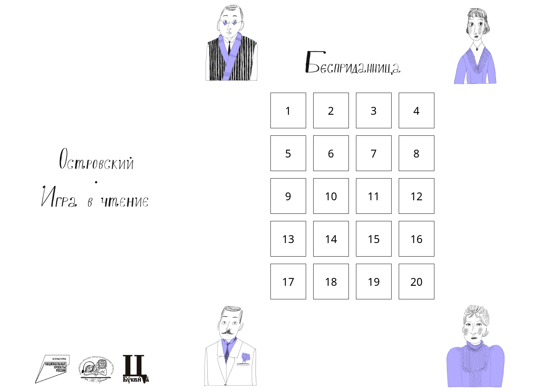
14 (331, 239)
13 (288, 239)
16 (417, 239)
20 (417, 282)
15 (374, 239)
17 (288, 282)
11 (374, 196)
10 (331, 196)
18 (331, 282)
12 (417, 196)
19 (374, 282)
